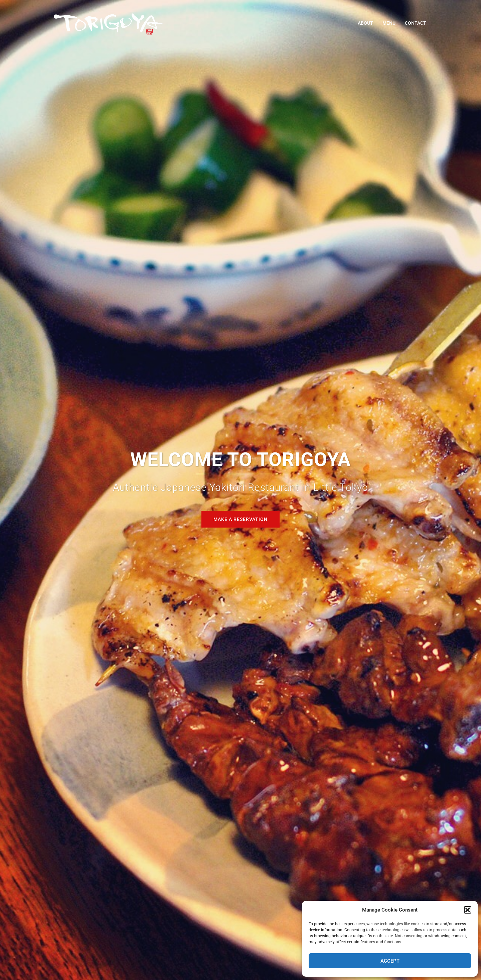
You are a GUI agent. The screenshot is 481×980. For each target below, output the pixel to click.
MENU (389, 23)
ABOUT (365, 23)
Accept (390, 961)
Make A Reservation (240, 519)
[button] (468, 910)
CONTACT (416, 23)
